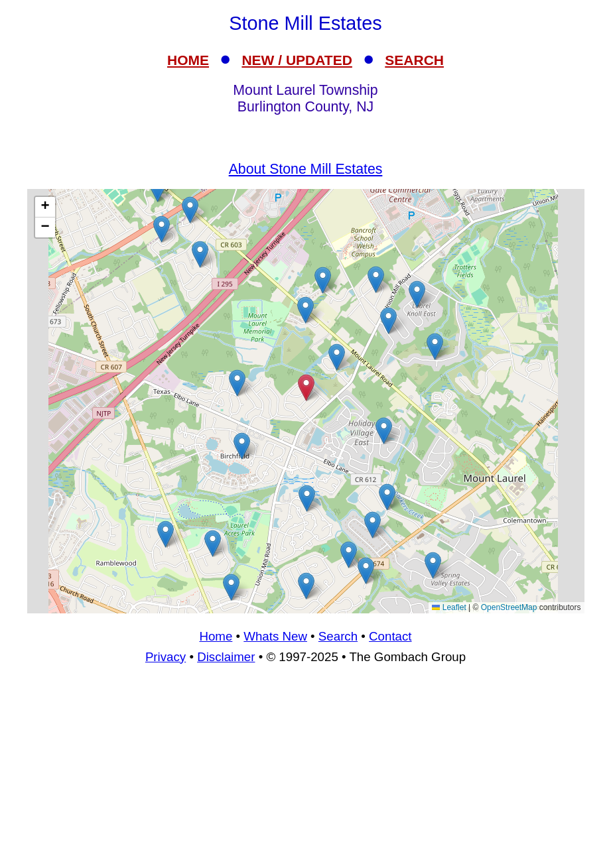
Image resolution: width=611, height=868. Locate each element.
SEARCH (414, 60)
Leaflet (449, 607)
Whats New (275, 636)
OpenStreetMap (509, 607)
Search (338, 636)
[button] (388, 321)
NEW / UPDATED (297, 60)
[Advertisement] (305, 772)
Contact (390, 636)
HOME (188, 60)
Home (216, 636)
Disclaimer (226, 657)
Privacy (166, 657)
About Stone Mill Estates (306, 169)
